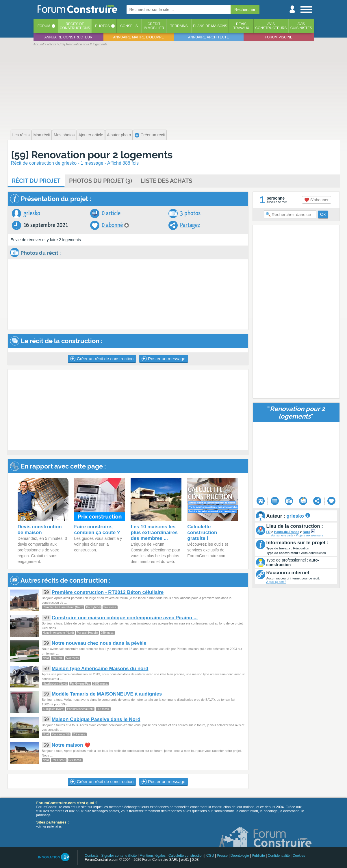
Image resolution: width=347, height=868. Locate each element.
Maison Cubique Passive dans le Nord (96, 719)
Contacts (91, 856)
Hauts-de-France (287, 532)
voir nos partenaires (49, 827)
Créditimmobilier (154, 26)
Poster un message (163, 359)
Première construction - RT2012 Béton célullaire (108, 592)
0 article (111, 213)
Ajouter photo (119, 135)
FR (269, 532)
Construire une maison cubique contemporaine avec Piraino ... (125, 618)
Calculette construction (186, 856)
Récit (36, 181)
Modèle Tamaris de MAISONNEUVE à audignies (107, 694)
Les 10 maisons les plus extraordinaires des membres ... (154, 532)
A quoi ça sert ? (276, 582)
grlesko (32, 213)
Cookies (299, 856)
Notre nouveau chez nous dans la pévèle (99, 643)
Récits (75, 26)
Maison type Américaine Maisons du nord (100, 669)
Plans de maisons (210, 26)
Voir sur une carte (282, 535)
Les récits (21, 135)
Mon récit (42, 135)
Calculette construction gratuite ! (202, 532)
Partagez (190, 225)
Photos (102, 26)
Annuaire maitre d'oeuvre (138, 37)
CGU (210, 856)
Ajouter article (91, 135)
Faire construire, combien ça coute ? (97, 530)
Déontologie (240, 856)
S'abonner (317, 200)
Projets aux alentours (309, 535)
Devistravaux (241, 26)
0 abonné (112, 225)
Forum (44, 26)
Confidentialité (279, 856)
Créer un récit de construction (102, 359)
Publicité (258, 856)
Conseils (129, 26)
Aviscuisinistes (301, 26)
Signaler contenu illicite (119, 856)
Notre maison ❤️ (71, 745)
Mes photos (64, 135)
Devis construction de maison (40, 530)
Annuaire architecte (208, 37)
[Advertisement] (174, 87)
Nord (307, 532)
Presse (222, 856)
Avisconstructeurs (271, 26)
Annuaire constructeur (68, 37)
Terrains (179, 26)
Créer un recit (150, 135)
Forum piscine (279, 37)
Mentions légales (153, 856)
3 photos (190, 213)
